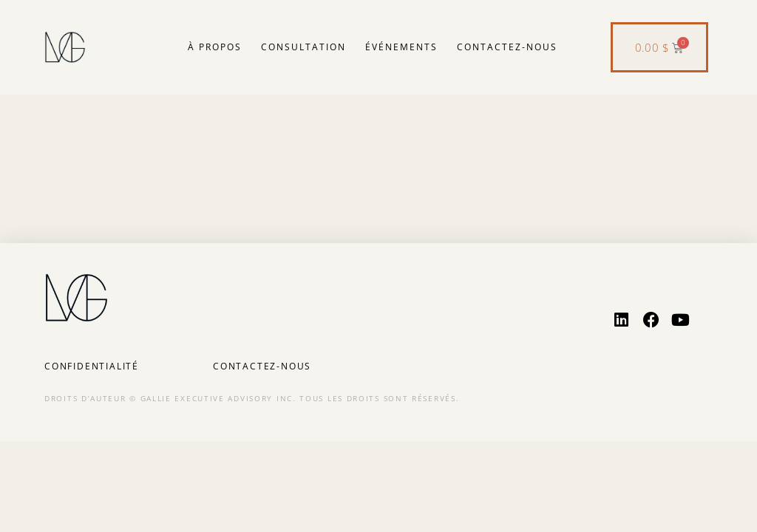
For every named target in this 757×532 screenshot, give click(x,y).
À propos (215, 47)
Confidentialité (92, 366)
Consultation (303, 47)
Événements (401, 47)
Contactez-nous (507, 47)
